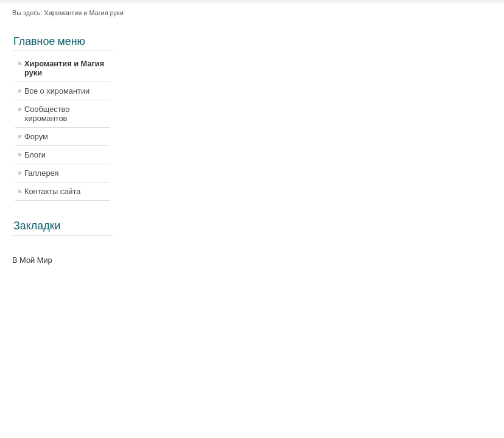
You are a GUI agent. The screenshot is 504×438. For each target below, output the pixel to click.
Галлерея (42, 173)
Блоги (35, 155)
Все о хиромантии (57, 91)
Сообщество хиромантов (47, 114)
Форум (36, 137)
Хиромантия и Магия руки (64, 68)
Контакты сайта (52, 191)
